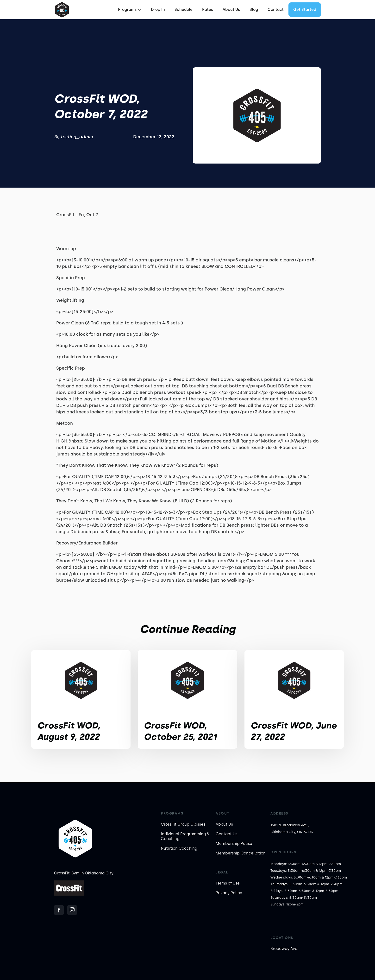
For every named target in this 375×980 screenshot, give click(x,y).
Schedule (184, 9)
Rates (208, 9)
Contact (276, 9)
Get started (305, 9)
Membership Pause (234, 844)
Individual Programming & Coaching (185, 836)
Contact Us (226, 834)
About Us (231, 9)
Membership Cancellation (241, 853)
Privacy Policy (229, 893)
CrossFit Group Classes (183, 824)
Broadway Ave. (284, 949)
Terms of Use (228, 883)
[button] (129, 10)
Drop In (158, 9)
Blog (254, 9)
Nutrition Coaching (179, 848)
